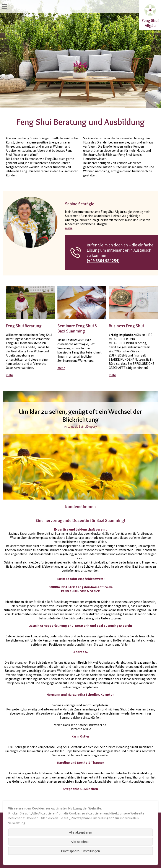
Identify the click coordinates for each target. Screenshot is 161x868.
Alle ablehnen (80, 842)
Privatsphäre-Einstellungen (80, 851)
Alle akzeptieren (80, 832)
